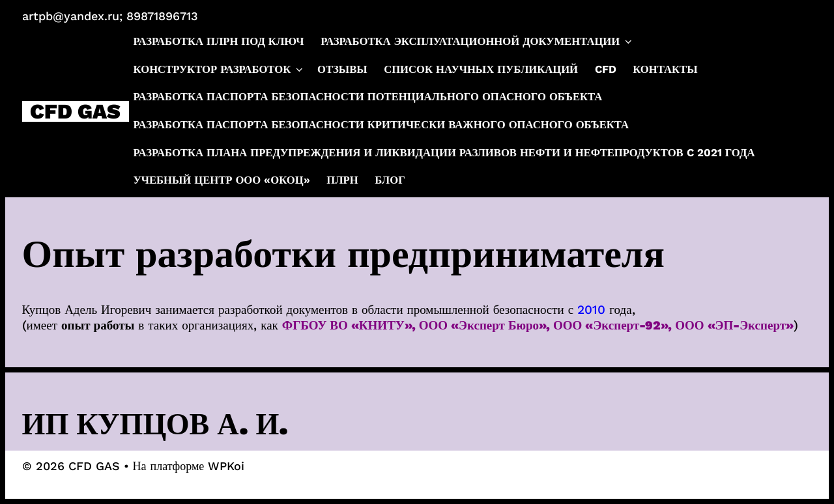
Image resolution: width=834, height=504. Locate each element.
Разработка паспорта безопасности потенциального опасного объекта (368, 97)
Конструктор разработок (219, 70)
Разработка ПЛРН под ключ (219, 41)
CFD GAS (75, 111)
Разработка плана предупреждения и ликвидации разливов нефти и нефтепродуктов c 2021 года (444, 153)
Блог (390, 180)
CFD (606, 69)
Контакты (665, 69)
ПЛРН (342, 180)
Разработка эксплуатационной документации (477, 42)
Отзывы (342, 69)
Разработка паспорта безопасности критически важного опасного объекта (381, 125)
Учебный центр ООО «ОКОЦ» (222, 180)
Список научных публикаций (481, 69)
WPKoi (226, 466)
